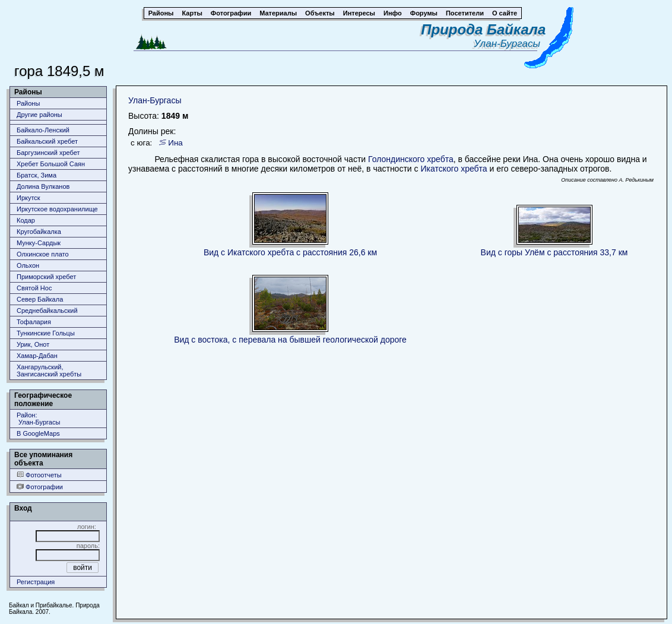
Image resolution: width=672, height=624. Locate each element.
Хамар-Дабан (37, 356)
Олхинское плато (43, 254)
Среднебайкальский (47, 311)
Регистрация (36, 582)
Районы (28, 103)
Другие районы (39, 115)
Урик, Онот (33, 344)
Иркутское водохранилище (57, 209)
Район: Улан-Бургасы (38, 419)
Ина (175, 143)
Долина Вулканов (43, 186)
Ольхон (28, 265)
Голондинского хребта (411, 159)
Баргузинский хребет (48, 153)
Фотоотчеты (39, 475)
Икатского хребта (454, 169)
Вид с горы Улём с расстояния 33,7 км (554, 252)
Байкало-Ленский (43, 130)
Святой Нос (34, 288)
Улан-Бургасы (510, 44)
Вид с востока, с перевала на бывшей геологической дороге (290, 340)
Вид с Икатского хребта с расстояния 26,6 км (290, 252)
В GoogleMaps (38, 433)
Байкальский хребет (47, 141)
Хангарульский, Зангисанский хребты (49, 370)
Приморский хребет (46, 277)
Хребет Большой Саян (51, 164)
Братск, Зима (37, 175)
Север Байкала (40, 299)
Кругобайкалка (39, 232)
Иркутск (28, 198)
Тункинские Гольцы (46, 333)
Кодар (26, 220)
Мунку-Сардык (39, 243)
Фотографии (40, 487)
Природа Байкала (483, 29)
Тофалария (34, 322)
